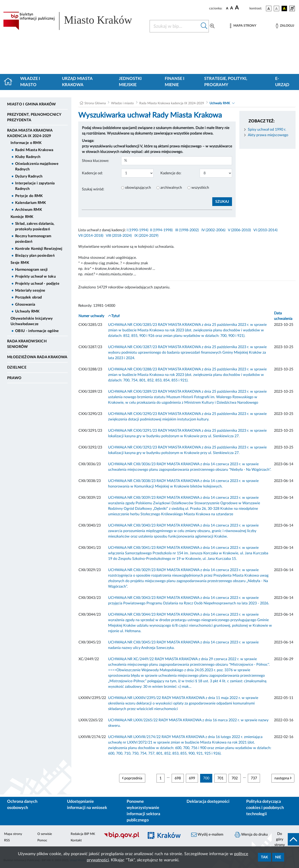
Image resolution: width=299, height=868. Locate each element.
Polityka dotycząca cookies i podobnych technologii (265, 808)
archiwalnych (171, 188)
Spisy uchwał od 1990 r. (267, 130)
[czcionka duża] (242, 8)
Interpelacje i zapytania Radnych (35, 186)
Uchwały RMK (27, 311)
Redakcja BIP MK (83, 834)
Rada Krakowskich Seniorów (27, 344)
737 (254, 778)
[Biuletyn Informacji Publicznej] (121, 838)
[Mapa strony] (243, 26)
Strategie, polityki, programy (226, 82)
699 (192, 778)
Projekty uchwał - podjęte (37, 284)
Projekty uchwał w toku (35, 276)
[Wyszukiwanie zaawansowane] (212, 26)
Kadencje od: (92, 173)
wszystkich (200, 188)
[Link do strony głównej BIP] (74, 21)
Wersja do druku (251, 835)
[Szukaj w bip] (204, 26)
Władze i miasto (30, 82)
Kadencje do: (171, 173)
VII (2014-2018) (91, 236)
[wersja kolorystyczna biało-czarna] (277, 8)
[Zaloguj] (285, 26)
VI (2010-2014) (265, 230)
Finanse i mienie (175, 82)
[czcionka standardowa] (227, 8)
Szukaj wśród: (93, 189)
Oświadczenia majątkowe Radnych (37, 166)
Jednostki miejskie (130, 82)
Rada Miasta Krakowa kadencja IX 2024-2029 (30, 133)
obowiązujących (138, 188)
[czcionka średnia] (232, 8)
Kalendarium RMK (31, 203)
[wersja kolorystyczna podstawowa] (269, 8)
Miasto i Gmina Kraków (32, 104)
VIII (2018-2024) (119, 236)
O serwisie (45, 834)
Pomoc (42, 840)
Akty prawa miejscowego (268, 135)
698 (178, 778)
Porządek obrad (28, 297)
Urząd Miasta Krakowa (77, 82)
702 (235, 778)
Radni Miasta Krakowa (34, 150)
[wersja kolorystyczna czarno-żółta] (284, 8)
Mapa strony (13, 834)
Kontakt (76, 840)
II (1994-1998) (161, 230)
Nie (278, 857)
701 (220, 778)
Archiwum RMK (29, 210)
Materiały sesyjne (30, 290)
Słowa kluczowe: (95, 161)
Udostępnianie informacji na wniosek (87, 805)
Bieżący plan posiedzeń (35, 256)
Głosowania (25, 304)
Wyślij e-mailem (207, 835)
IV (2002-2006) (213, 230)
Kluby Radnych (28, 157)
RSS (7, 840)
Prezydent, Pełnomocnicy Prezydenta (34, 117)
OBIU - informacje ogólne (37, 331)
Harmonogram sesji (31, 270)
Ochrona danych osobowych (22, 805)
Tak (264, 857)
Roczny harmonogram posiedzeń (33, 239)
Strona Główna (95, 103)
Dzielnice (17, 367)
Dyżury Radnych (29, 176)
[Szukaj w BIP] (175, 26)
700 (206, 778)
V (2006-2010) (239, 230)
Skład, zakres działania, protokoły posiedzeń (35, 226)
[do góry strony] (285, 839)
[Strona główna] (10, 82)
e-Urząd (282, 82)
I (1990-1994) (137, 230)
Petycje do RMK (29, 196)
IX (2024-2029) (146, 236)
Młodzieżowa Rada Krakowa (37, 357)
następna (283, 778)
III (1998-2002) (187, 230)
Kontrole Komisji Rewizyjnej (39, 249)
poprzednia (132, 778)
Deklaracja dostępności (208, 802)
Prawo (14, 378)
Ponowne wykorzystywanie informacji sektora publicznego (143, 811)
